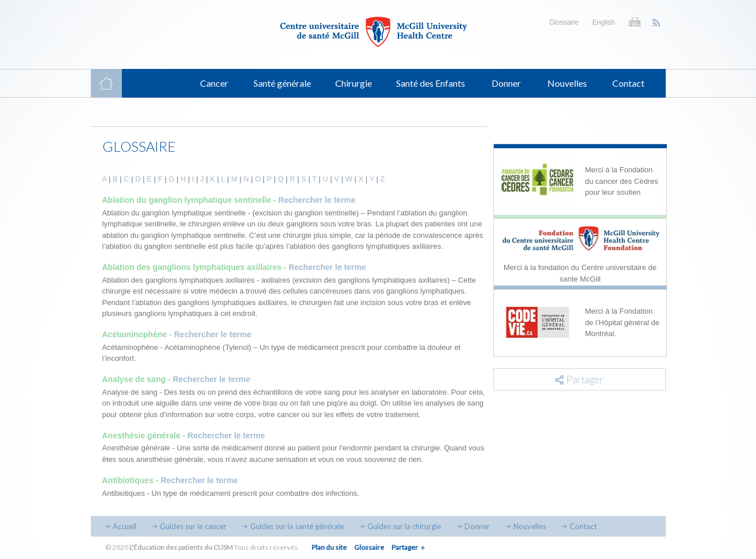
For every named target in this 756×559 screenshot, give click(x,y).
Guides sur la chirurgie (404, 526)
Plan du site (329, 547)
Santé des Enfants (431, 83)
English (603, 22)
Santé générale (282, 83)
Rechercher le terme (317, 200)
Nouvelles (567, 83)
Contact (628, 83)
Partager (405, 547)
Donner (506, 83)
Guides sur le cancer (193, 526)
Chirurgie (354, 83)
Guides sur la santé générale (297, 526)
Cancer (214, 83)
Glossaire (564, 22)
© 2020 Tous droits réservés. (202, 547)
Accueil (124, 526)
